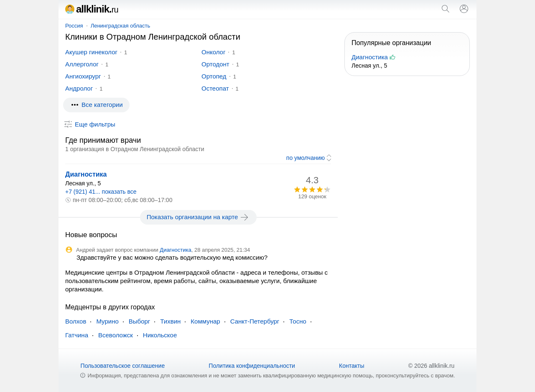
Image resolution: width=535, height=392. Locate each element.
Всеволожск (116, 335)
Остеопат (215, 88)
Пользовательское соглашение (123, 366)
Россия (74, 26)
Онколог (213, 52)
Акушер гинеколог (91, 52)
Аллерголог (82, 64)
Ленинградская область (121, 26)
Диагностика (86, 174)
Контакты (352, 366)
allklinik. (92, 9)
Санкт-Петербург (255, 321)
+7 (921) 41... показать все (101, 192)
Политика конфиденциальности (252, 366)
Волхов (76, 321)
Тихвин (170, 321)
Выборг (140, 321)
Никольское (160, 335)
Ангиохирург (83, 76)
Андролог (79, 88)
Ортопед (214, 76)
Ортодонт (215, 64)
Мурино (107, 321)
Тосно (298, 321)
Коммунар (205, 321)
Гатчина (77, 335)
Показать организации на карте (198, 217)
